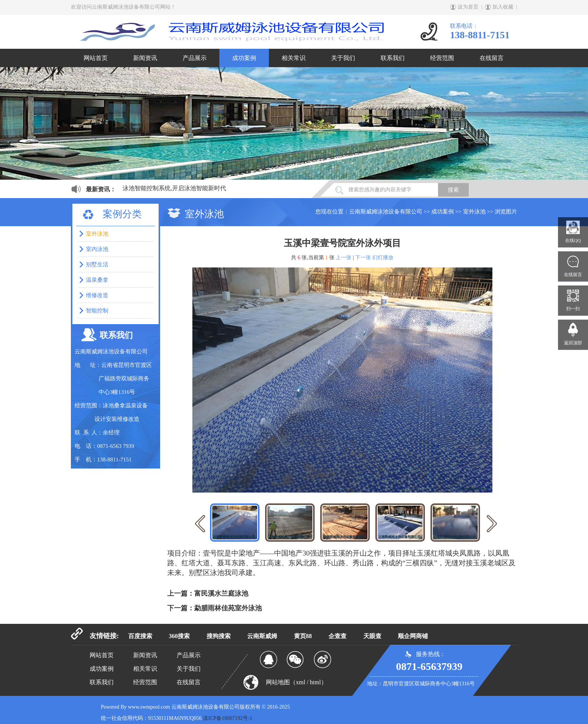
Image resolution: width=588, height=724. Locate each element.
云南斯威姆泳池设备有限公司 (386, 212)
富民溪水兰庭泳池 (221, 593)
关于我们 (343, 58)
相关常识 (294, 58)
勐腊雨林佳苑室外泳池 (228, 608)
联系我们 (393, 58)
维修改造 (97, 295)
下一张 (363, 258)
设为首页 (468, 7)
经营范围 (442, 58)
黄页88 (303, 636)
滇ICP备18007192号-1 (227, 718)
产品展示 (195, 58)
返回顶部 (573, 343)
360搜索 (179, 636)
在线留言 (492, 58)
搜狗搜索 (219, 636)
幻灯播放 (383, 258)
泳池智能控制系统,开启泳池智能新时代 (174, 188)
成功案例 (244, 58)
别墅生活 (97, 264)
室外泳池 (474, 212)
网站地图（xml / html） (296, 682)
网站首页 (96, 58)
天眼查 (372, 636)
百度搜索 (140, 636)
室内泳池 (97, 249)
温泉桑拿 (97, 280)
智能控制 (97, 311)
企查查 (337, 636)
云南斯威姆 (262, 636)
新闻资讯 (145, 58)
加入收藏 (503, 7)
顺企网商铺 (413, 636)
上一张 (343, 258)
